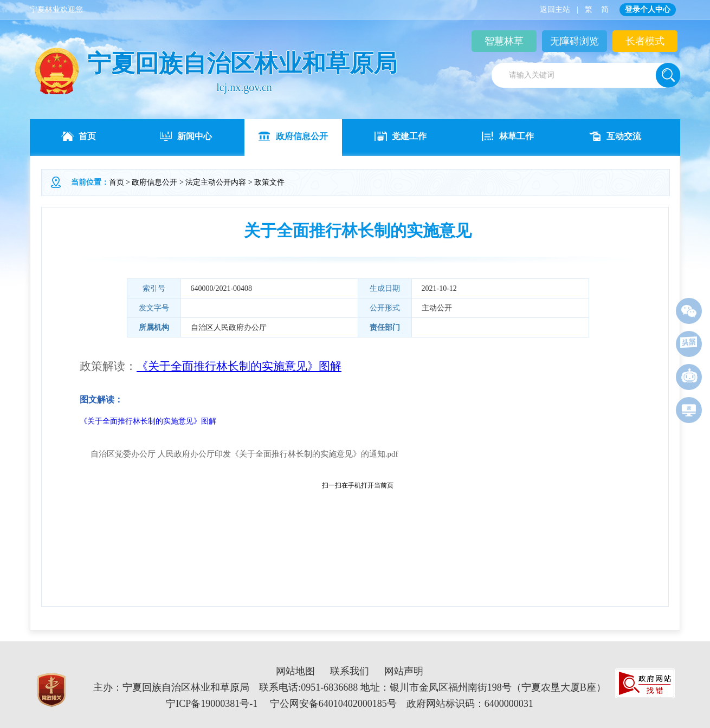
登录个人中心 (648, 9)
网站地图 (295, 671)
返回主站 (555, 9)
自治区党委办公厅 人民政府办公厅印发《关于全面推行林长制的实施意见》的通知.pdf (244, 454)
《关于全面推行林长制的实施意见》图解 (148, 421)
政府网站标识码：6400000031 (470, 704)
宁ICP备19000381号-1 (212, 704)
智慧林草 (504, 41)
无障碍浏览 (575, 41)
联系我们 (350, 671)
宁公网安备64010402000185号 (333, 704)
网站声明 (404, 671)
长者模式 (645, 41)
